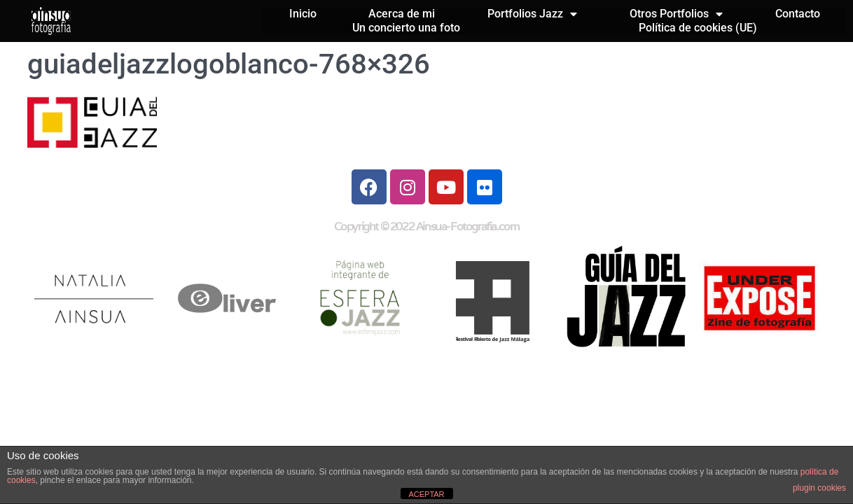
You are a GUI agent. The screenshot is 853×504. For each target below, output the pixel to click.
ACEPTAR (426, 494)
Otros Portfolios (676, 14)
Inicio (303, 14)
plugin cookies (819, 488)
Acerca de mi (402, 14)
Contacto (798, 14)
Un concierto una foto (406, 28)
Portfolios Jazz (532, 14)
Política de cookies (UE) (698, 28)
